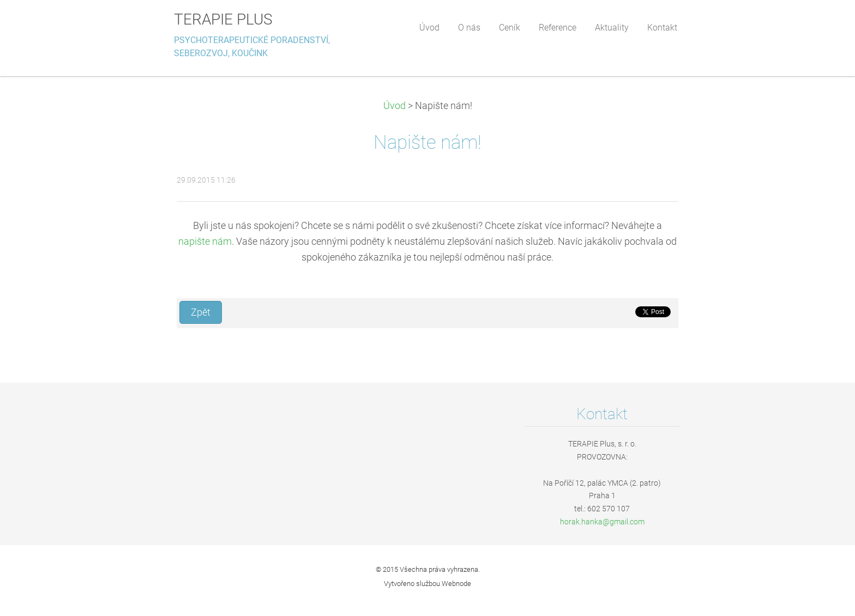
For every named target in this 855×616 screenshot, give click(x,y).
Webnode (456, 584)
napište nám (205, 241)
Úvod (395, 106)
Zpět (201, 312)
